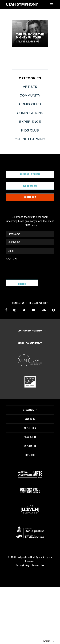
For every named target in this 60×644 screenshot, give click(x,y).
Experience (30, 122)
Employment (30, 446)
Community (30, 95)
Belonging (30, 419)
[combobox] (49, 641)
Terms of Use (38, 566)
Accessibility (30, 410)
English (47, 641)
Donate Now (30, 197)
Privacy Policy (22, 566)
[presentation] (30, 268)
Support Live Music (30, 175)
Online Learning (28, 42)
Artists (30, 87)
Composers (30, 104)
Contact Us (30, 455)
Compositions (30, 113)
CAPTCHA (12, 259)
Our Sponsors (30, 186)
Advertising (30, 428)
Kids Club (30, 130)
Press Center (30, 437)
